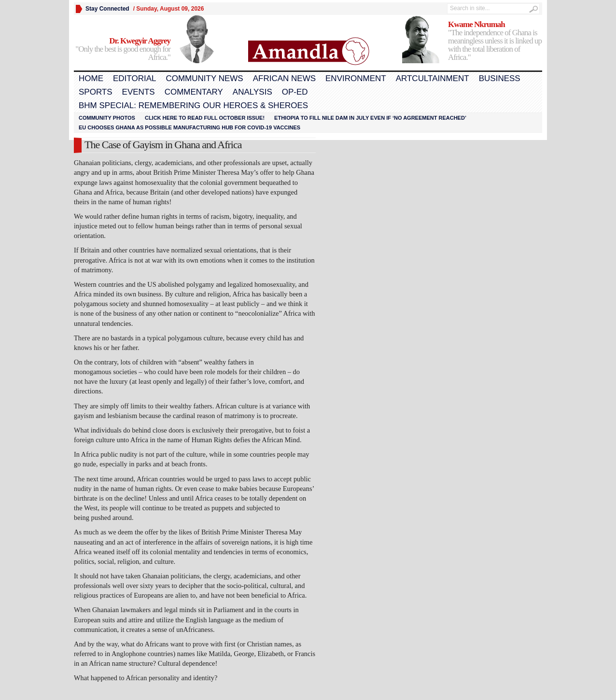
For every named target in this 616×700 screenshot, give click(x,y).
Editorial (134, 78)
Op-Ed (295, 92)
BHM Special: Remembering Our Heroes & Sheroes (193, 105)
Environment (356, 78)
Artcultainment (433, 78)
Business (500, 78)
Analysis (252, 92)
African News (284, 78)
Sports (96, 92)
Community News (204, 78)
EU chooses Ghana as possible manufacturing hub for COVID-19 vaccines (189, 127)
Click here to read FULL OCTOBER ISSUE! (205, 118)
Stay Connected (107, 9)
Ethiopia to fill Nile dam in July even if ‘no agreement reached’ (370, 118)
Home (91, 78)
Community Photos (107, 118)
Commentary (194, 92)
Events (139, 92)
